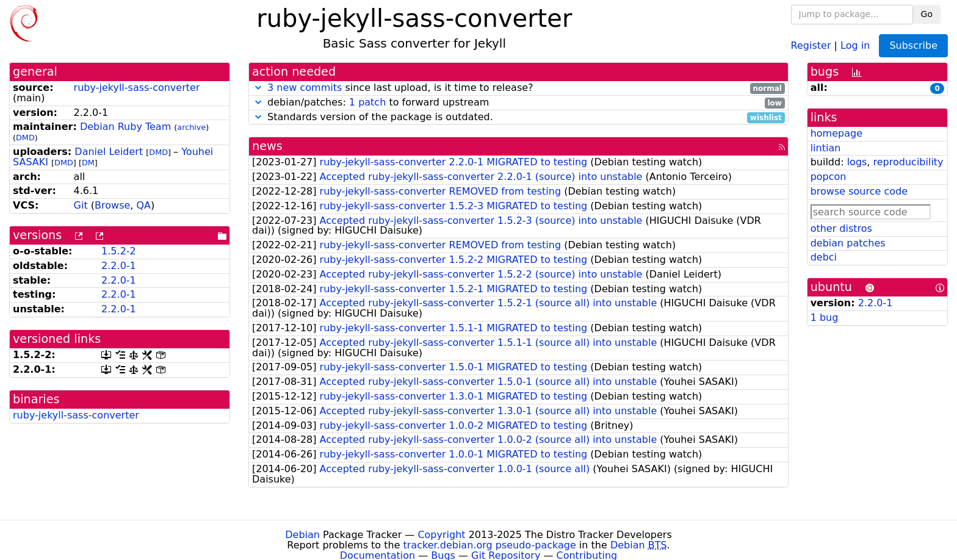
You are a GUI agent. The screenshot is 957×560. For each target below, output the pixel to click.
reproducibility (908, 162)
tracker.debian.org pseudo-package (490, 545)
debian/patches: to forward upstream (518, 103)
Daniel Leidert (109, 152)
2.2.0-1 (119, 266)
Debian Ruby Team (125, 127)
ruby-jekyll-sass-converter (137, 88)
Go (927, 14)
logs (857, 162)
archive (191, 127)
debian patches (848, 243)
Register (811, 45)
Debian (302, 535)
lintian (826, 148)
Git (81, 205)
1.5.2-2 (119, 251)
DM (88, 163)
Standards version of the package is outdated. (518, 117)
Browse (112, 205)
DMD (25, 138)
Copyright (441, 535)
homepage (836, 133)
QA (143, 205)
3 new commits (305, 88)
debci (824, 257)
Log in (855, 45)
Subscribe (913, 45)
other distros (841, 228)
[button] (258, 88)
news (267, 146)
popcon (829, 177)
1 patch (367, 102)
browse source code (859, 191)
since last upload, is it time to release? (518, 88)
